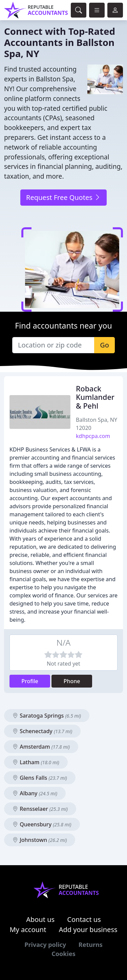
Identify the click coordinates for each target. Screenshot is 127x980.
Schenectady (42, 731)
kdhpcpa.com (93, 436)
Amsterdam (41, 747)
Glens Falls (40, 778)
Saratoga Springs (47, 716)
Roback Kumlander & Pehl (95, 397)
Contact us (84, 919)
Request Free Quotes (63, 197)
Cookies (63, 954)
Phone (72, 681)
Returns (91, 945)
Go (104, 345)
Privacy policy (45, 945)
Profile (30, 681)
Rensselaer (40, 809)
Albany (35, 793)
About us (40, 919)
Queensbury (42, 824)
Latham (36, 762)
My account (28, 930)
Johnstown (40, 840)
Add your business (88, 930)
